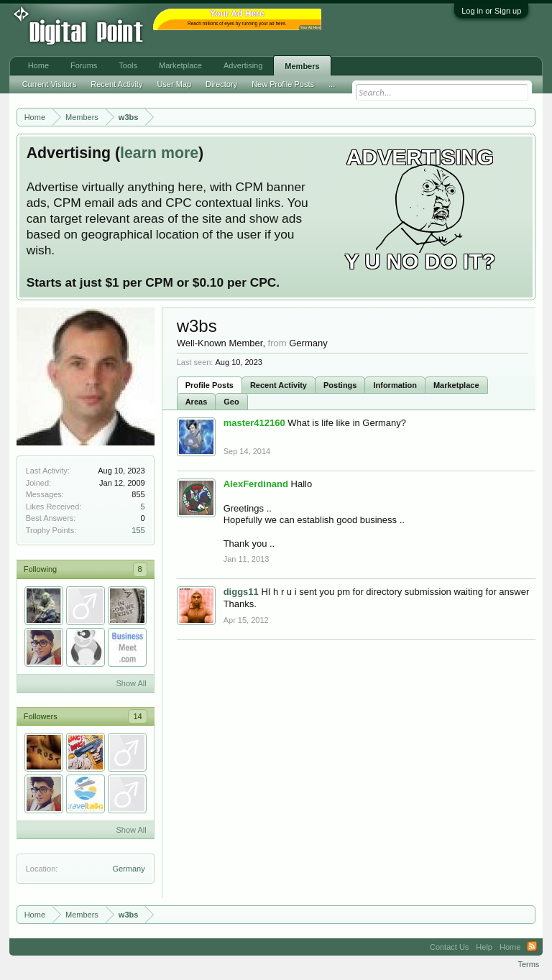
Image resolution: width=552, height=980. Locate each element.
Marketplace (456, 385)
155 (138, 530)
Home (38, 65)
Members (302, 66)
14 (137, 716)
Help (484, 947)
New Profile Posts (283, 84)
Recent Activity (279, 385)
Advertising (243, 65)
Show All (131, 683)
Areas (197, 402)
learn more (159, 153)
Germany (128, 869)
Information (395, 385)
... (332, 84)
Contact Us (449, 947)
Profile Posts (210, 385)
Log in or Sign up (491, 11)
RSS (532, 947)
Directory (221, 84)
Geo (231, 402)
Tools (128, 65)
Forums (84, 65)
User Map (174, 84)
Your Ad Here (310, 28)
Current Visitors (50, 84)
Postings (340, 385)
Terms (528, 964)
